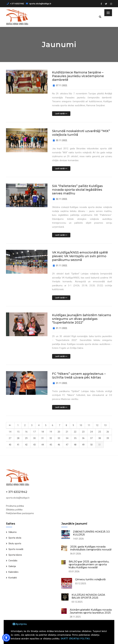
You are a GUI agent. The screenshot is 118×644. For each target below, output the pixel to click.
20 (59, 432)
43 (34, 445)
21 (67, 432)
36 (83, 438)
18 (43, 432)
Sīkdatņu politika (14, 510)
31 (43, 438)
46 (59, 445)
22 (75, 432)
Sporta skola (15, 538)
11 (89, 425)
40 (10, 445)
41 (18, 445)
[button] (6, 638)
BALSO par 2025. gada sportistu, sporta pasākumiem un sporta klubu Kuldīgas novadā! (89, 565)
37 (91, 438)
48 (75, 445)
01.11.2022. (60, 266)
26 (108, 432)
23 (83, 432)
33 (59, 438)
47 (67, 445)
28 (18, 438)
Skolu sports (15, 543)
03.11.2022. (60, 140)
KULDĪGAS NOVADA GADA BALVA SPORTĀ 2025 (88, 596)
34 (67, 438)
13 (105, 425)
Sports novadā (16, 549)
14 (10, 432)
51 (100, 445)
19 (51, 432)
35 (75, 438)
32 (51, 438)
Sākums (13, 532)
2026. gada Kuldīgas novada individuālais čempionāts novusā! (91, 548)
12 (97, 425)
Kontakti (13, 578)
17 (34, 432)
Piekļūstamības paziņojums (20, 513)
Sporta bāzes (15, 555)
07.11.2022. (60, 85)
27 (10, 438)
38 (100, 438)
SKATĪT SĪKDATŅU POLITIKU (75, 639)
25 (100, 432)
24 (91, 432)
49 (83, 445)
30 (34, 438)
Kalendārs (13, 572)
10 (81, 425)
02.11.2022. (60, 199)
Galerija (12, 566)
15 (18, 432)
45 (51, 445)
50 (91, 445)
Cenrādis (13, 561)
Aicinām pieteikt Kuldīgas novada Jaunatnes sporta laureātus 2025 (91, 611)
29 (26, 438)
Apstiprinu (20, 624)
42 (26, 445)
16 (26, 432)
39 (108, 438)
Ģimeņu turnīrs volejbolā (90, 579)
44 (43, 445)
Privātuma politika (15, 506)
